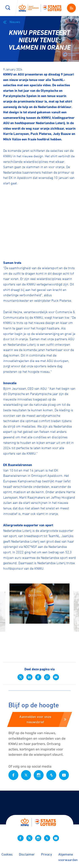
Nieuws (12, 22)
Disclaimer (27, 854)
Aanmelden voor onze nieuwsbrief (43, 719)
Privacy (47, 854)
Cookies (7, 854)
